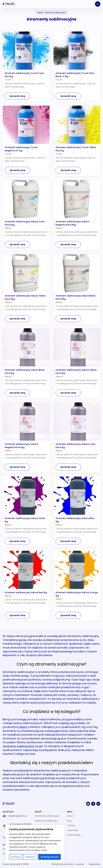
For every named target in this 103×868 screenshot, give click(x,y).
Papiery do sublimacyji (46, 821)
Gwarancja (72, 830)
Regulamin (95, 864)
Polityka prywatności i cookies (68, 864)
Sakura (23, 727)
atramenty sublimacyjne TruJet (23, 746)
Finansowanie (74, 835)
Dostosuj (16, 857)
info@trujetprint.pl (17, 816)
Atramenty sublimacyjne (47, 816)
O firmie (71, 825)
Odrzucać (30, 857)
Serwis (70, 816)
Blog (69, 821)
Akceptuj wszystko (50, 857)
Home (40, 13)
